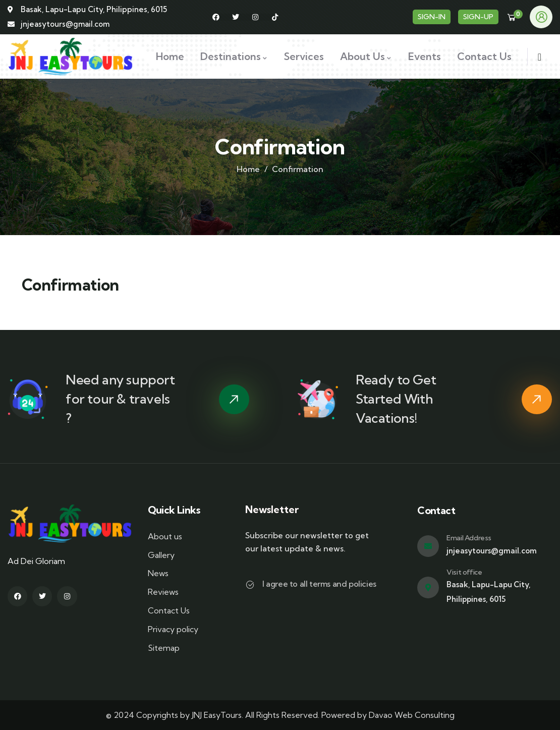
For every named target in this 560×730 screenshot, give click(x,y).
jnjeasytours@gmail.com (492, 551)
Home (248, 169)
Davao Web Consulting (412, 715)
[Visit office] (428, 587)
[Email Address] (428, 546)
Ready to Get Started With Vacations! (396, 399)
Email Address (469, 538)
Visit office (464, 572)
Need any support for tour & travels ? (120, 399)
